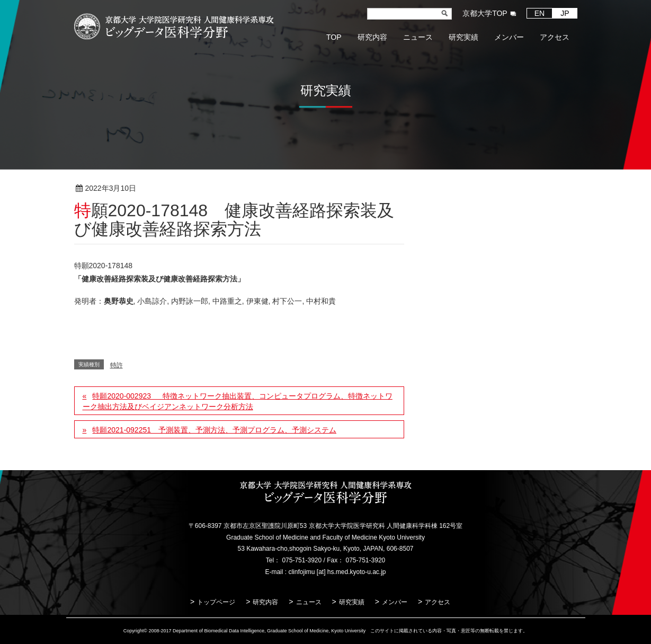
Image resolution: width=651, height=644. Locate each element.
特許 (171, 189)
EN (539, 13)
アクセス (438, 602)
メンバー (395, 602)
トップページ (216, 602)
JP (565, 13)
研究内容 (265, 602)
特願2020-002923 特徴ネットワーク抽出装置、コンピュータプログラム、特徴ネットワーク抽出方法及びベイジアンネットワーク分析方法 (238, 401)
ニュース (309, 602)
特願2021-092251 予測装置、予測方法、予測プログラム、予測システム (214, 430)
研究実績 (352, 602)
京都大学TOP (485, 13)
